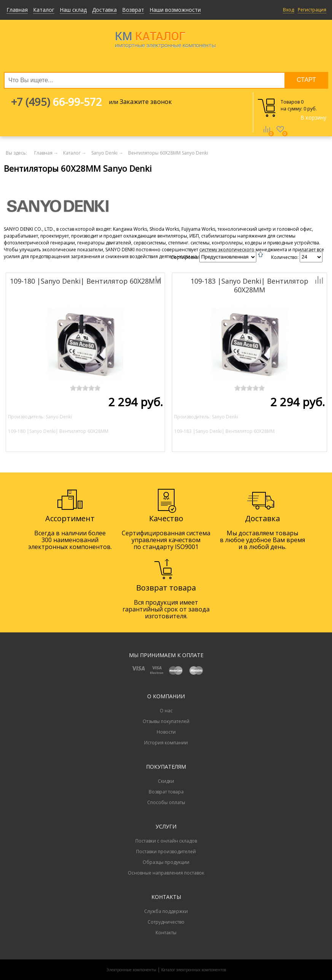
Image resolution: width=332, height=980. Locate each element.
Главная (17, 10)
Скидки (166, 781)
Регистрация (312, 10)
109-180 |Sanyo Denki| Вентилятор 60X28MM (85, 281)
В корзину (313, 117)
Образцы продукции (166, 862)
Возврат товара (166, 792)
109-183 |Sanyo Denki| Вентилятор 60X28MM (249, 285)
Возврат (133, 10)
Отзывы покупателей (166, 721)
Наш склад (73, 10)
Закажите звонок (146, 102)
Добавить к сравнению (131, 280)
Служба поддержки (166, 911)
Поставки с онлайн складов (166, 841)
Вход (288, 10)
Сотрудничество (166, 922)
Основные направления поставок (166, 873)
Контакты (166, 933)
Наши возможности (175, 10)
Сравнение (267, 135)
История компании (166, 743)
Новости (166, 732)
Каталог (44, 10)
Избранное (280, 135)
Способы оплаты (166, 802)
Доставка (104, 10)
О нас (166, 711)
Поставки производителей (166, 852)
